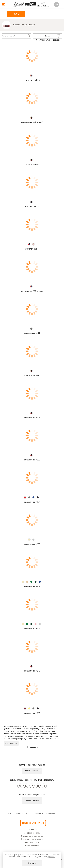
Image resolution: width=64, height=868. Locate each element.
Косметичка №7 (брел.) (32, 122)
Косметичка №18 (32, 544)
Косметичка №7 (32, 165)
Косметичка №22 (32, 460)
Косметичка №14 (32, 713)
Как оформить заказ (32, 833)
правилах (51, 857)
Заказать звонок (32, 800)
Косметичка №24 (32, 375)
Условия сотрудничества (32, 836)
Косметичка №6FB (32, 207)
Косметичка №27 (32, 333)
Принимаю (32, 863)
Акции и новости (32, 845)
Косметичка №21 (32, 502)
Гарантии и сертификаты (32, 839)
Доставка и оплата (32, 842)
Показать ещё (11, 743)
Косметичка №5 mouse (32, 291)
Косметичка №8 (32, 80)
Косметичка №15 (32, 671)
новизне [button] (57, 40)
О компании (32, 830)
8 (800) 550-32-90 (38, 795)
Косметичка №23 (32, 418)
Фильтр (52, 36)
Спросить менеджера (33, 771)
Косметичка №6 (32, 249)
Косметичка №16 (32, 629)
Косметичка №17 (32, 586)
